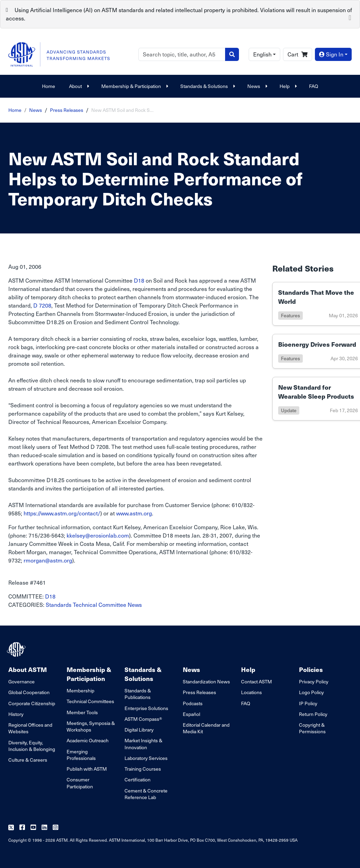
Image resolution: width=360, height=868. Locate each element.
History (16, 714)
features (290, 315)
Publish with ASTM (87, 769)
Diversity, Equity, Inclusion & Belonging (32, 746)
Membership (80, 690)
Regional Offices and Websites (30, 728)
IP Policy (308, 703)
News (256, 86)
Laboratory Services (146, 758)
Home (49, 86)
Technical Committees (90, 701)
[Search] (182, 54)
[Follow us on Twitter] (11, 828)
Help (287, 86)
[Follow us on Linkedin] (44, 828)
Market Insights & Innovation (143, 744)
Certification (138, 780)
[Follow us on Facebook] (22, 828)
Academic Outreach (88, 740)
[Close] (350, 17)
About (78, 86)
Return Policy (313, 714)
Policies (311, 669)
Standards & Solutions (207, 86)
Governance (22, 681)
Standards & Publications (138, 694)
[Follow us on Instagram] (55, 828)
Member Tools (82, 712)
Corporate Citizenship (32, 703)
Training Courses (143, 769)
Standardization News (206, 681)
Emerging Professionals (81, 755)
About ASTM (28, 669)
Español (191, 714)
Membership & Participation (134, 86)
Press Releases (67, 110)
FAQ (314, 86)
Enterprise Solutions (146, 708)
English (262, 54)
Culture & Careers (28, 760)
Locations (251, 692)
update (289, 410)
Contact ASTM (256, 681)
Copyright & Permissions (312, 728)
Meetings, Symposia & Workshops (91, 726)
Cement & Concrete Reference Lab (146, 794)
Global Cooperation (29, 692)
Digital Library (139, 730)
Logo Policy (311, 692)
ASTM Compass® (143, 719)
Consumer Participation (80, 783)
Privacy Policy (314, 681)
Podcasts (193, 703)
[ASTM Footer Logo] (17, 649)
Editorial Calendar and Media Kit (206, 728)
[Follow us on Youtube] (33, 828)
